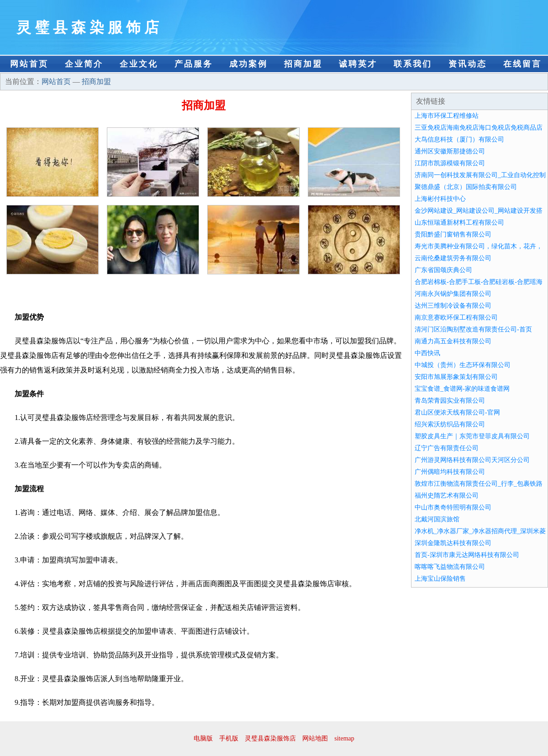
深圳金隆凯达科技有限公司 (453, 543)
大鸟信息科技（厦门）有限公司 (459, 139)
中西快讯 (427, 353)
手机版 (229, 738)
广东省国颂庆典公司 (443, 270)
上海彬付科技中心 (440, 199)
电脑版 (203, 738)
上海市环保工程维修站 (447, 116)
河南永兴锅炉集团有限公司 (453, 294)
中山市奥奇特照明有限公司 (453, 507)
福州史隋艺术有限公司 (447, 496)
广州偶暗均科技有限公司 (450, 472)
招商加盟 (303, 64)
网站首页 (29, 64)
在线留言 (522, 64)
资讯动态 (468, 64)
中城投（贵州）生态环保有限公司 (463, 365)
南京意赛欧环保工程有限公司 (456, 318)
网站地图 (315, 738)
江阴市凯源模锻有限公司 (450, 163)
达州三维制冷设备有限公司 (453, 306)
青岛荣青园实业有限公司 (450, 401)
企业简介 (84, 64)
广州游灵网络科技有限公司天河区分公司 (472, 460)
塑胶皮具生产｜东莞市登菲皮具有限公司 (472, 436)
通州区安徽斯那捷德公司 (450, 151)
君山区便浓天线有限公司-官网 (457, 412)
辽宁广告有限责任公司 (447, 448)
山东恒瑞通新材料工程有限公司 (459, 223)
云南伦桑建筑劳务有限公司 (453, 258)
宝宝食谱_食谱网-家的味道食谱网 (462, 389)
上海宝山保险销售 (440, 579)
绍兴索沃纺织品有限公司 (450, 424)
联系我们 (413, 64)
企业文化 (139, 64)
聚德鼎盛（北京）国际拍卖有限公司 (466, 187)
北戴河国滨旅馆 (437, 519)
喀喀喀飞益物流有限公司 (450, 567)
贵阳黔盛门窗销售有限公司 (453, 234)
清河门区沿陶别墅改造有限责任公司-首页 (473, 329)
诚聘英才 (358, 64)
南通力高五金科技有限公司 (453, 341)
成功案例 (248, 64)
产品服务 (194, 64)
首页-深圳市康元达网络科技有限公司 (467, 555)
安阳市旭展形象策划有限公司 (456, 377)
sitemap (344, 738)
